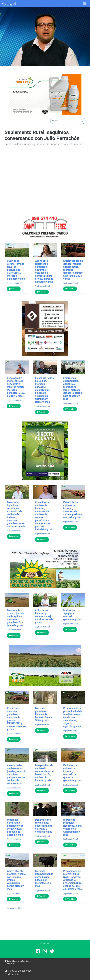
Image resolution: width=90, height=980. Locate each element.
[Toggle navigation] (85, 4)
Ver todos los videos (15, 908)
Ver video (14, 289)
